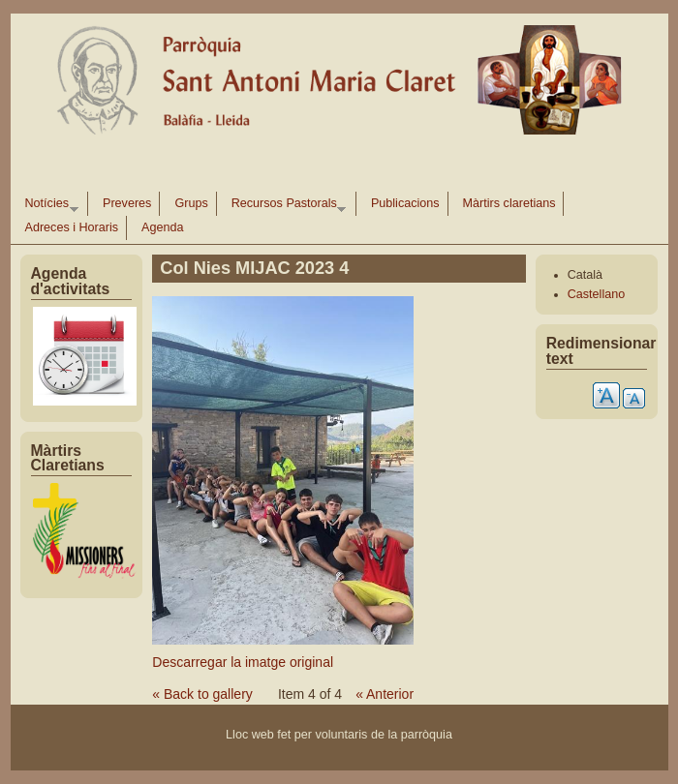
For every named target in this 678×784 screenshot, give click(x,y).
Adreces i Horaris (72, 227)
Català (585, 275)
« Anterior (385, 694)
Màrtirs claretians (509, 203)
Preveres (127, 203)
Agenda (162, 227)
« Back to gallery (202, 694)
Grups (191, 203)
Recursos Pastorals (285, 206)
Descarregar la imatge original (243, 662)
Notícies (48, 206)
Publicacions (405, 203)
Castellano (597, 294)
